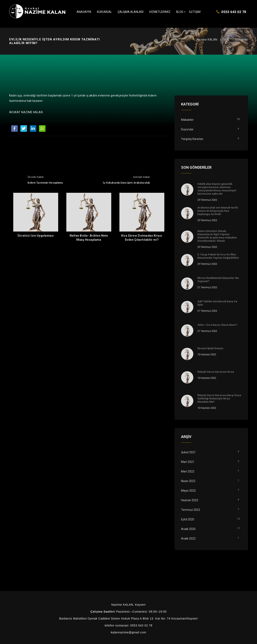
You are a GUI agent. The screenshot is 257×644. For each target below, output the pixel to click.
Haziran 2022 (211, 500)
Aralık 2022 (211, 539)
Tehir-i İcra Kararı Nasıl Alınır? (217, 325)
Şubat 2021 (211, 452)
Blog (180, 12)
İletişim (195, 12)
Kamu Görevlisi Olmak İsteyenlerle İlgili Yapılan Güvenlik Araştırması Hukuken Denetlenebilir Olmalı (217, 236)
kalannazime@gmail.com (128, 632)
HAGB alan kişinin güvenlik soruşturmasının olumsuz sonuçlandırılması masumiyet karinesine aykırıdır (217, 189)
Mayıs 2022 (211, 491)
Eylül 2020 (211, 519)
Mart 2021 (211, 462)
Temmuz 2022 (211, 510)
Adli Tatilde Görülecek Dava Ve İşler (217, 303)
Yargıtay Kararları (211, 139)
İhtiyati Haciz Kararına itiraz (216, 372)
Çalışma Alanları (131, 12)
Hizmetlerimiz (160, 12)
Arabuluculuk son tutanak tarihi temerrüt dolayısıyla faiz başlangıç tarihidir (218, 211)
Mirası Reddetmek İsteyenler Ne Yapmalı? (218, 280)
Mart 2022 (211, 471)
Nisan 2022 (211, 481)
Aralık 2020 (211, 529)
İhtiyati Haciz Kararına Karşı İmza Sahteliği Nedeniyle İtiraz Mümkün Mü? (219, 398)
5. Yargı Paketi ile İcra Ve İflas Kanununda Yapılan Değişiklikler (218, 256)
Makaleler (242, 40)
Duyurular (211, 129)
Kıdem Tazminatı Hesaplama (45, 183)
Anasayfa (84, 12)
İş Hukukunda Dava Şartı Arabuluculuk (126, 183)
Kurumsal (104, 12)
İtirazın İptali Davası (210, 348)
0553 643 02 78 (234, 12)
